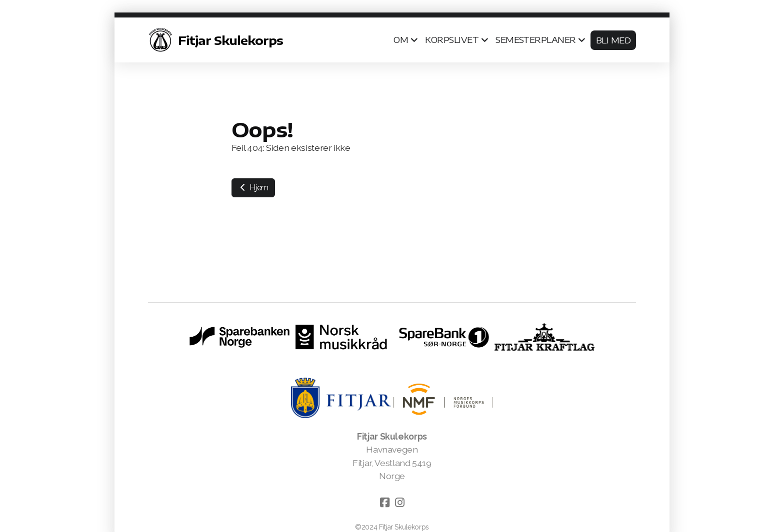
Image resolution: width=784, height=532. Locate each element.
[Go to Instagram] (399, 503)
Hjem (253, 188)
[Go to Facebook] (384, 503)
